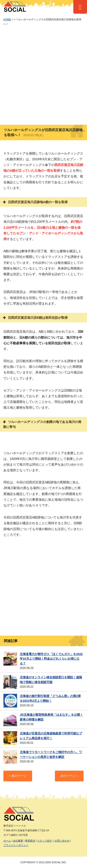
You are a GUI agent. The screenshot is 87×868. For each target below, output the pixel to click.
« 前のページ (18, 776)
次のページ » (69, 776)
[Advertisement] (43, 75)
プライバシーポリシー (16, 845)
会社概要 (18, 841)
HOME (7, 19)
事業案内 (30, 841)
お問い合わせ (62, 841)
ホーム (7, 841)
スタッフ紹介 (45, 841)
